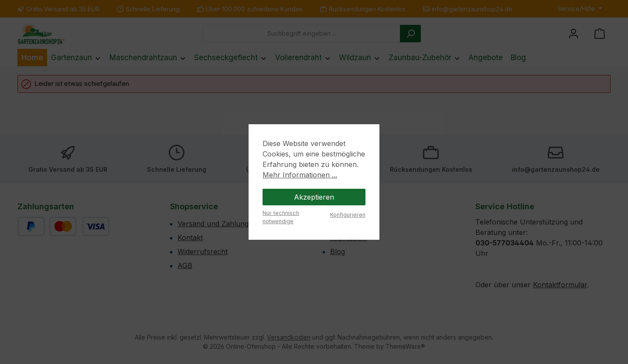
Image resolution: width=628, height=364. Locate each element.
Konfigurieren (348, 215)
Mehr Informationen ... (300, 175)
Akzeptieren (314, 197)
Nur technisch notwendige (281, 217)
